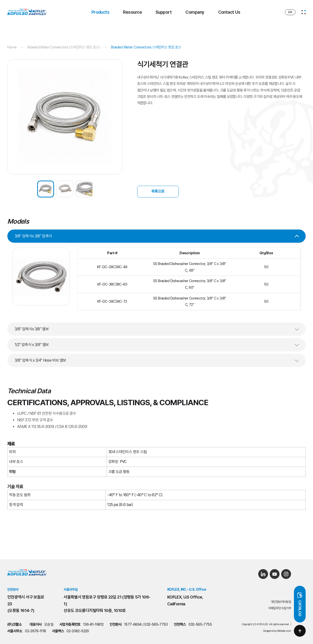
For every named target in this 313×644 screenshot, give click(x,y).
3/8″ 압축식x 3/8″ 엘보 (32, 329)
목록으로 (158, 191)
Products (101, 12)
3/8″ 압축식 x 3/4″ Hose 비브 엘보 (40, 360)
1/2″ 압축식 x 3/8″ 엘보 (32, 345)
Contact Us (229, 12)
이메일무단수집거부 (280, 608)
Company (195, 12)
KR (290, 12)
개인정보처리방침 (281, 602)
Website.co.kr (284, 631)
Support (164, 12)
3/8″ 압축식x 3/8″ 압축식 (33, 236)
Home (12, 47)
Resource (132, 12)
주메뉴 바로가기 (0, 0)
